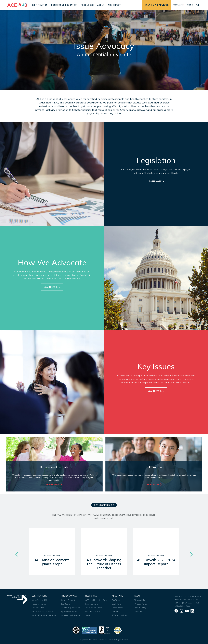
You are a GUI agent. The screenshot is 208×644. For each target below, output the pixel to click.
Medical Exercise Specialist (44, 615)
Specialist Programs (70, 612)
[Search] (198, 5)
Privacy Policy (141, 604)
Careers (115, 612)
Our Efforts (116, 604)
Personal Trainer (39, 604)
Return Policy (140, 608)
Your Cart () (179, 5)
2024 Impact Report (121, 615)
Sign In (190, 5)
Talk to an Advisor (157, 5)
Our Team (116, 600)
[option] (52, 554)
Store (88, 615)
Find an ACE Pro (93, 612)
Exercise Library (93, 604)
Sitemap (138, 612)
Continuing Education (70, 608)
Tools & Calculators (94, 608)
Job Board (66, 604)
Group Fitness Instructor (42, 612)
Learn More (156, 181)
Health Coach (38, 608)
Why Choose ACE (40, 600)
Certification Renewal (71, 615)
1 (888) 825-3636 (182, 606)
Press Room (117, 608)
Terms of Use (140, 600)
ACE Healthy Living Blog (96, 600)
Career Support (68, 600)
